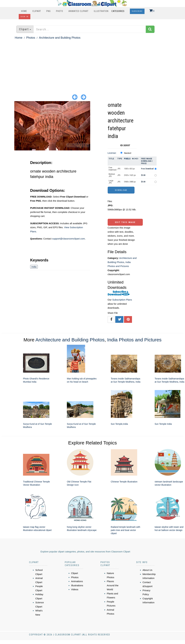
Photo (60, 11)
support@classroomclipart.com (68, 239)
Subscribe (137, 11)
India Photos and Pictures (134, 340)
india (34, 267)
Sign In (25, 17)
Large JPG (111, 182)
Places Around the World (113, 585)
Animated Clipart (78, 11)
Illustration (101, 11)
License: (112, 153)
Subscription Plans (122, 300)
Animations (77, 581)
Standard (128, 153)
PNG (49, 11)
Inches (135, 159)
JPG (119, 169)
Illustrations (77, 585)
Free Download (113, 169)
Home (24, 11)
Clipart (37, 11)
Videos (75, 589)
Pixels (127, 159)
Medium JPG (112, 175)
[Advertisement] (92, 64)
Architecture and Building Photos (60, 38)
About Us (148, 570)
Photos (31, 38)
